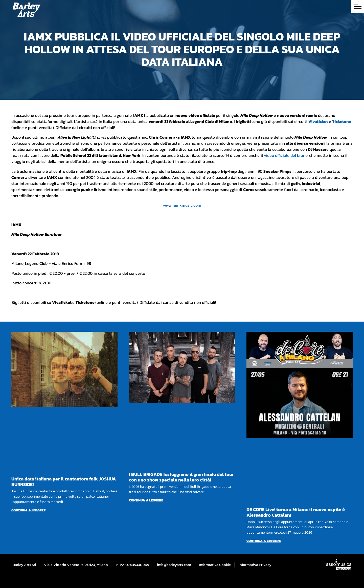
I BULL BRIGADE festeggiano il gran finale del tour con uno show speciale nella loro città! (181, 477)
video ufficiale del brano (286, 155)
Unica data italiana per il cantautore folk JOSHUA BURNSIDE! (64, 482)
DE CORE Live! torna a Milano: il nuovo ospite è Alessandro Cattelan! (296, 512)
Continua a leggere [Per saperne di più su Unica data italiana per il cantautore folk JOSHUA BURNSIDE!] (28, 510)
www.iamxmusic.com (182, 205)
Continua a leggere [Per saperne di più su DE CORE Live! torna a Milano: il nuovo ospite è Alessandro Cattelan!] (264, 541)
